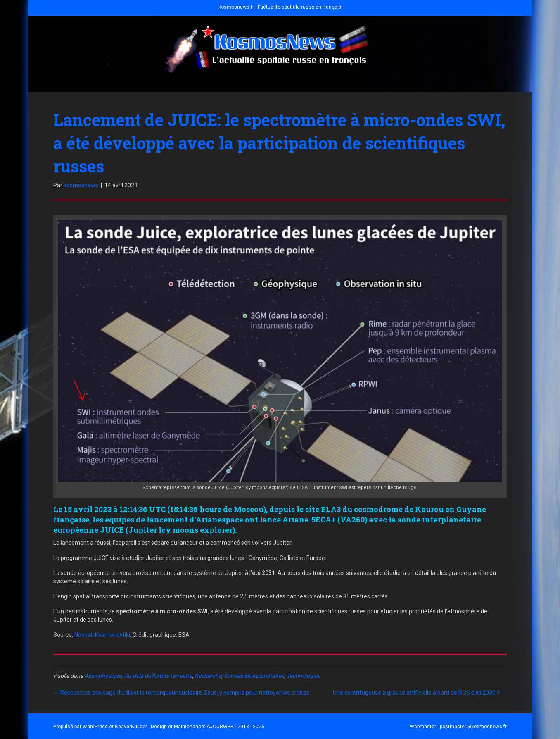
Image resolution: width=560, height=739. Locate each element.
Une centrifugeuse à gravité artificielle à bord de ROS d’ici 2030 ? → (420, 693)
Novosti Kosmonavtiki (102, 635)
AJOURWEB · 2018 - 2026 (235, 727)
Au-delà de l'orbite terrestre (158, 676)
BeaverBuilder (131, 727)
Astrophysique (103, 676)
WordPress (95, 727)
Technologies (303, 676)
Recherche (208, 676)
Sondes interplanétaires (254, 676)
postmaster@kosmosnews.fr (473, 727)
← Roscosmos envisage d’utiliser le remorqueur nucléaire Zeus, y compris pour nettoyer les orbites (181, 693)
